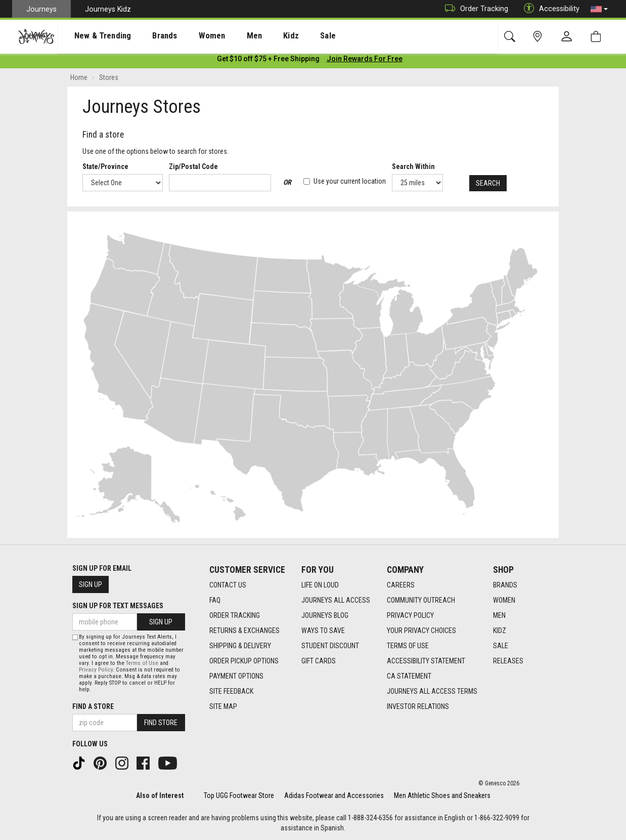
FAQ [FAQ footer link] (215, 601)
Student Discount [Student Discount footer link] (330, 646)
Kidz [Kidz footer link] (500, 631)
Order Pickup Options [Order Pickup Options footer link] (244, 661)
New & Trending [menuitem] (93, 36)
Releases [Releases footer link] (508, 661)
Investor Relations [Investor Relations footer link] (418, 707)
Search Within (414, 169)
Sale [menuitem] (292, 36)
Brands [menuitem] (149, 36)
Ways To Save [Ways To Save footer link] (323, 631)
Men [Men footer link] (499, 616)
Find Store (161, 723)
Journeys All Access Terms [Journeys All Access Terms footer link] (432, 692)
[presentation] (94, 36)
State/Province (105, 169)
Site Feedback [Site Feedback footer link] (231, 692)
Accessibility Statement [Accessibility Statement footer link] (426, 661)
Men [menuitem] (228, 36)
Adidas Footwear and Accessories (334, 795)
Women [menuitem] (191, 36)
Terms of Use (142, 663)
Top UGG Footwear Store (239, 795)
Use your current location (345, 183)
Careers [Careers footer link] (401, 585)
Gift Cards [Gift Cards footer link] (319, 661)
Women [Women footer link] (504, 601)
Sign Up (91, 585)
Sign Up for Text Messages (118, 606)
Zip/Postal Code (193, 169)
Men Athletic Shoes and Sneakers (442, 795)
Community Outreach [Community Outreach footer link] (421, 601)
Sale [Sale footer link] (501, 646)
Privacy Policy (96, 670)
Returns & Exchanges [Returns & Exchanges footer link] (244, 631)
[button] (599, 9)
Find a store (93, 706)
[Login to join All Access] (268, 61)
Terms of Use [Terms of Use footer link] (408, 646)
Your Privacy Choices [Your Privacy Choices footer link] (421, 631)
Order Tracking (474, 9)
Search (487, 185)
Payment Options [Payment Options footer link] (236, 677)
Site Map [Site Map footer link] (223, 707)
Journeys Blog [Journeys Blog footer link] (325, 616)
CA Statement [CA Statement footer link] (409, 677)
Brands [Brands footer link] (505, 585)
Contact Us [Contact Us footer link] (228, 585)
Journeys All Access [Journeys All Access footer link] (336, 601)
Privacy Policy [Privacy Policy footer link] (410, 616)
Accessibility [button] (549, 9)
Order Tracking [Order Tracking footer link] (235, 616)
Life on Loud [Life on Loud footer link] (320, 585)
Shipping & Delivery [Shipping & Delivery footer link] (240, 646)
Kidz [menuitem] (260, 36)
